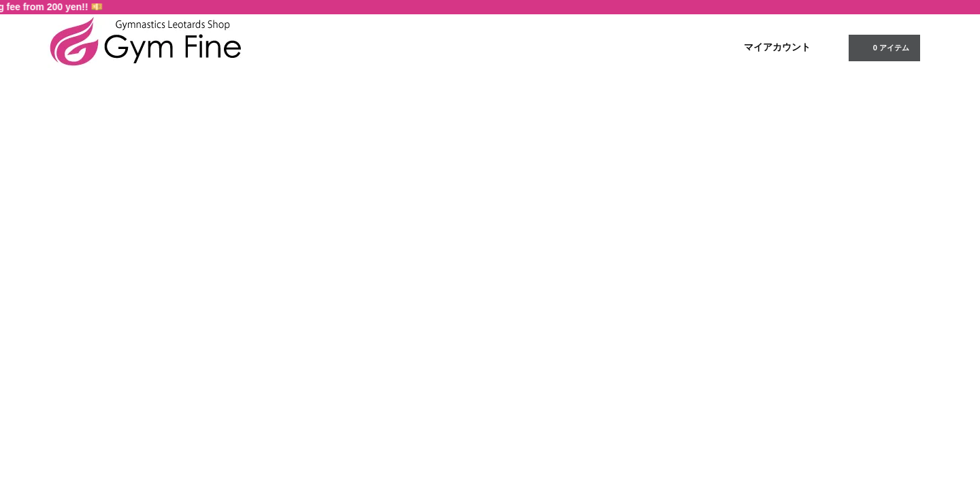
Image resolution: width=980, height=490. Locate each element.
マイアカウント (777, 47)
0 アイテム (883, 47)
